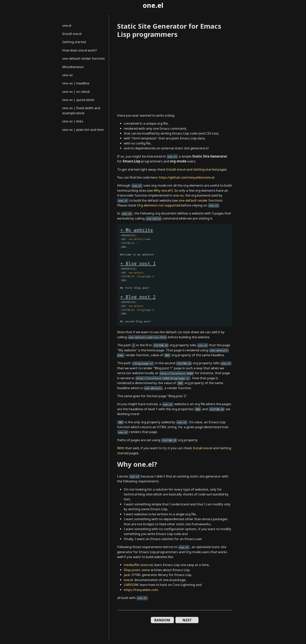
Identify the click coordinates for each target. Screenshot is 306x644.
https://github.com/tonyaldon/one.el (186, 177)
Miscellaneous (73, 67)
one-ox (68, 75)
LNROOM (131, 585)
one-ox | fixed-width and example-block (81, 110)
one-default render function (84, 58)
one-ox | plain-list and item (83, 130)
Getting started (74, 42)
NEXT (187, 620)
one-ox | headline (76, 83)
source (147, 565)
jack (127, 575)
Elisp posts (132, 570)
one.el (153, 5)
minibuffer (132, 565)
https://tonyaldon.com (141, 590)
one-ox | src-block (76, 92)
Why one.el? (163, 190)
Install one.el (72, 34)
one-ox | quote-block (78, 100)
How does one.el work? (80, 50)
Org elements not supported (159, 205)
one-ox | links (73, 121)
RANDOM (162, 620)
